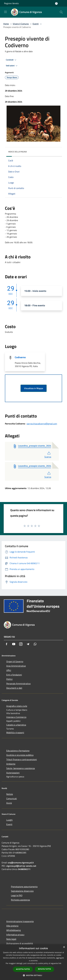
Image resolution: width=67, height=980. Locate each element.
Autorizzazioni (13, 773)
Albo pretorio (12, 926)
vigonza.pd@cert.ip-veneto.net (21, 866)
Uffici (9, 670)
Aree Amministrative (16, 666)
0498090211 (24, 869)
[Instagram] (21, 644)
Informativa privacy (15, 935)
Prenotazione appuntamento (24, 887)
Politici (9, 679)
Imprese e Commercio (16, 717)
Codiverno (20, 357)
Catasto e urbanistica (16, 725)
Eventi (36, 24)
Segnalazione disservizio (22, 891)
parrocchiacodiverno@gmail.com (42, 424)
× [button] (64, 947)
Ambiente (11, 764)
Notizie (10, 794)
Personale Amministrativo (18, 684)
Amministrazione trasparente (20, 921)
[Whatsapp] (35, 644)
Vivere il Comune (21, 24)
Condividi (12, 60)
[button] (34, 975)
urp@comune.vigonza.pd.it (21, 863)
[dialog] (33, 962)
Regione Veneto (11, 3)
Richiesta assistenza (20, 900)
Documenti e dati (14, 688)
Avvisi (9, 803)
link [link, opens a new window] (60, 963)
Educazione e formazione (18, 751)
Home (6, 24)
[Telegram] (28, 644)
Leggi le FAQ (17, 895)
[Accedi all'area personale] (56, 4)
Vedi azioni (12, 66)
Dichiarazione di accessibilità (20, 943)
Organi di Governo (15, 661)
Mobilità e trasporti (15, 733)
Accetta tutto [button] (23, 969)
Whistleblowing (13, 930)
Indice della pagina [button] (17, 152)
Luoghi (9, 820)
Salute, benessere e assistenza (21, 768)
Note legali (11, 939)
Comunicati (12, 798)
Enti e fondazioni (14, 675)
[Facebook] (7, 644)
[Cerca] (61, 12)
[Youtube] (14, 644)
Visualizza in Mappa (34, 388)
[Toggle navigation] (5, 12)
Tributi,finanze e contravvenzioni (22, 759)
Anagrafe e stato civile (17, 706)
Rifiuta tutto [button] (44, 969)
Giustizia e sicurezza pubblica (20, 755)
